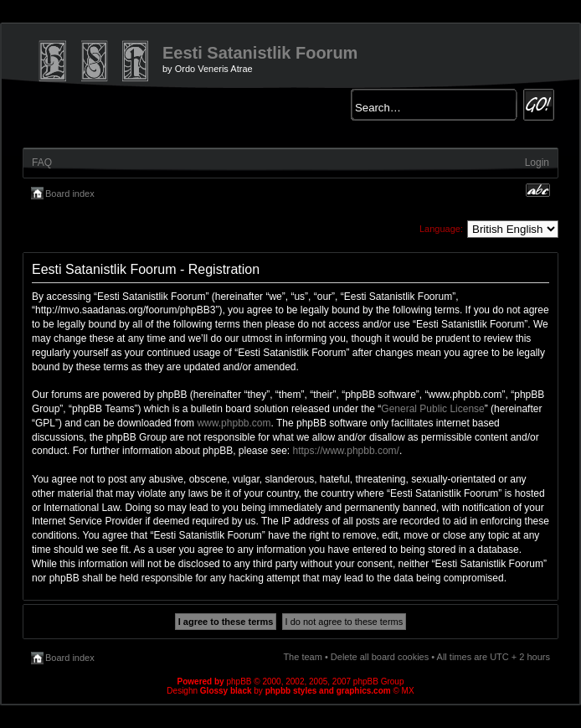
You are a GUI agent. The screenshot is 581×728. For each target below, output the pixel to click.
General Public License (432, 409)
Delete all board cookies (380, 657)
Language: (441, 229)
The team (302, 657)
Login (537, 163)
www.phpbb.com (234, 423)
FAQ (42, 163)
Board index (70, 194)
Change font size (538, 190)
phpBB (239, 682)
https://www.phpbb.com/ (346, 451)
